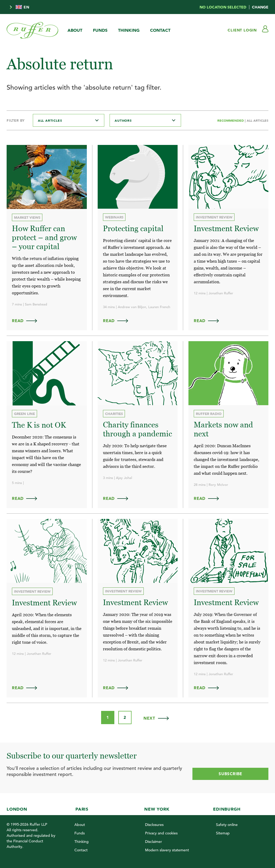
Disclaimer (154, 839)
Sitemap (223, 831)
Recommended (231, 120)
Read (27, 320)
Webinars (114, 217)
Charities (114, 413)
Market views (27, 217)
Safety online (227, 823)
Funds (100, 30)
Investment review (214, 217)
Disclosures (154, 823)
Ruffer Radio (209, 413)
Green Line (24, 413)
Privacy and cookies (161, 831)
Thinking (129, 30)
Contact (160, 30)
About (75, 30)
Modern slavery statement (167, 848)
